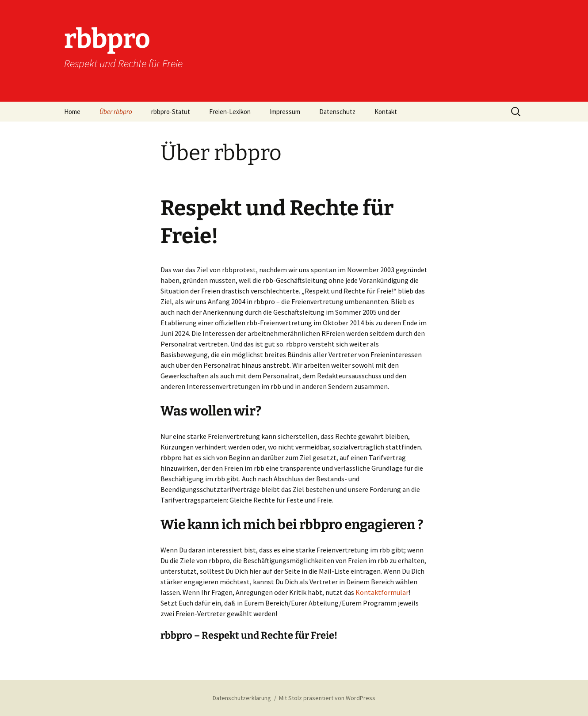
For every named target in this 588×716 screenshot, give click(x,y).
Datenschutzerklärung (242, 698)
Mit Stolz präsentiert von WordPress (327, 698)
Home (72, 112)
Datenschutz (337, 112)
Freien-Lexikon (230, 112)
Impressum (285, 112)
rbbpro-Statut (171, 112)
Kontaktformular (382, 592)
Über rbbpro (116, 112)
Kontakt (386, 112)
